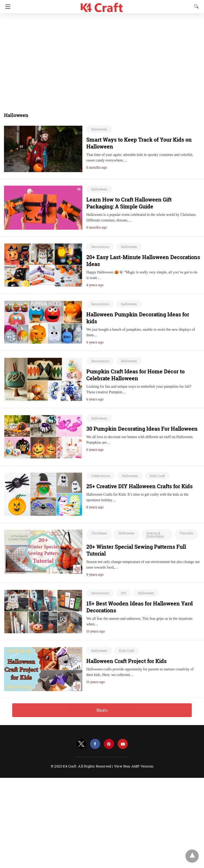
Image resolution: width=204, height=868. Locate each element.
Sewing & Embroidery (155, 535)
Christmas (99, 533)
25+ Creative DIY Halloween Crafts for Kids (139, 486)
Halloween (99, 129)
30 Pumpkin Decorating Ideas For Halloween (142, 429)
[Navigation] (7, 7)
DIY (124, 593)
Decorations (100, 247)
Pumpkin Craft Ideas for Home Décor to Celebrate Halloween (135, 375)
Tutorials (186, 533)
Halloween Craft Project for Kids (126, 661)
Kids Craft (157, 476)
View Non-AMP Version (134, 766)
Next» (102, 710)
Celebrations (101, 476)
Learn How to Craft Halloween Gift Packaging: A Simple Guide (129, 203)
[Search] (195, 6)
